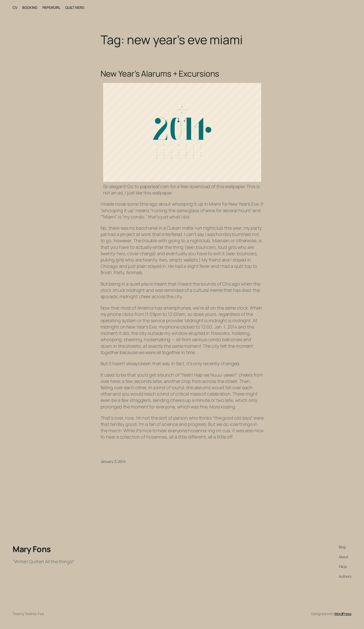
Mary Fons (32, 549)
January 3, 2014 (113, 461)
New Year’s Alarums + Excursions (160, 74)
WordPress (343, 614)
